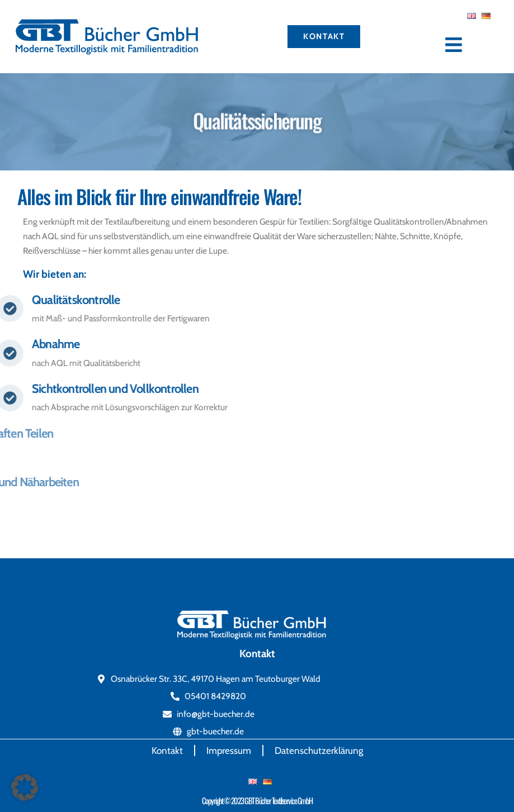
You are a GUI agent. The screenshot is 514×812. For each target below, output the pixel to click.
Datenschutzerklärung (319, 751)
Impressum (229, 751)
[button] (25, 787)
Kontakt (167, 751)
